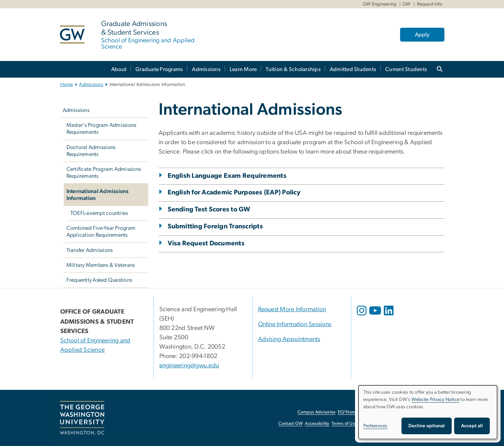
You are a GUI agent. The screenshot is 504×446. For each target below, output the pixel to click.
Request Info (430, 4)
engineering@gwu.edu (189, 366)
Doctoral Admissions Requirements (91, 151)
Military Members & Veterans (101, 265)
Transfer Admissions (90, 250)
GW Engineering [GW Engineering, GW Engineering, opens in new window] (380, 4)
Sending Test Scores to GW (209, 209)
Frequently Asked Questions (99, 280)
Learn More (243, 69)
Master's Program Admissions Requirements (101, 129)
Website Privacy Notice (436, 400)
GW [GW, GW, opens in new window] (407, 4)
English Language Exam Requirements (227, 176)
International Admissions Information (98, 195)
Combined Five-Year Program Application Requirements (101, 231)
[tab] (302, 268)
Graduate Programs (159, 69)
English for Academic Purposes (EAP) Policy (234, 193)
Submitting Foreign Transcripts (215, 226)
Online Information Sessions (295, 324)
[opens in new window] (362, 316)
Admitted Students (353, 69)
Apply (422, 35)
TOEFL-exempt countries (99, 213)
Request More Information (292, 309)
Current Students (406, 69)
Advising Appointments (289, 339)
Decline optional (427, 426)
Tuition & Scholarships (293, 69)
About (119, 69)
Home (67, 85)
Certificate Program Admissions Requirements (104, 173)
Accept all (472, 426)
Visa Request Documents (206, 243)
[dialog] (428, 412)
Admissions (206, 69)
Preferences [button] (375, 426)
